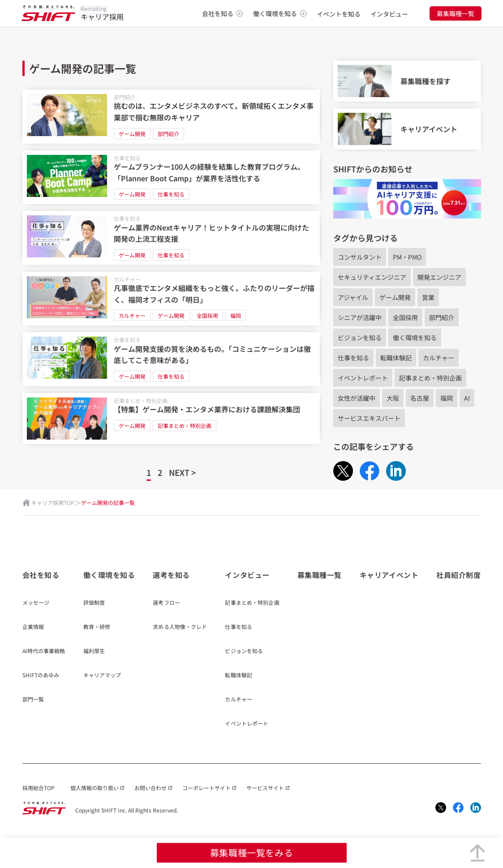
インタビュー (389, 14)
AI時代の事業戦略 (44, 651)
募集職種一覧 (456, 13)
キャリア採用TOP (53, 502)
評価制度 (94, 603)
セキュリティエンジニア (372, 277)
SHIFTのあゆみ (41, 676)
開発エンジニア (439, 277)
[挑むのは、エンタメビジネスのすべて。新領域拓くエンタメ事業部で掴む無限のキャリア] (171, 117)
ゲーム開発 (132, 134)
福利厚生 (94, 651)
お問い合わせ (150, 788)
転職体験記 (396, 358)
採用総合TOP (39, 788)
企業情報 (33, 627)
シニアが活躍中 (360, 317)
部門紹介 (125, 97)
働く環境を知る (280, 13)
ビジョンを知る (360, 338)
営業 (428, 297)
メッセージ (36, 603)
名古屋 (420, 398)
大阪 (393, 398)
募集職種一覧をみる (251, 853)
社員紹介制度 (458, 575)
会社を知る (223, 13)
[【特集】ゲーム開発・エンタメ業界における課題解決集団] (171, 419)
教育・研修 (97, 627)
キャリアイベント (389, 575)
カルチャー (127, 279)
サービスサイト (265, 788)
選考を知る (171, 575)
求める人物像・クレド (180, 627)
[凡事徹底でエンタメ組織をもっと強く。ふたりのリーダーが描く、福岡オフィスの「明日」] (171, 299)
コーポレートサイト (206, 788)
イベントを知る (339, 14)
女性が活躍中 (357, 398)
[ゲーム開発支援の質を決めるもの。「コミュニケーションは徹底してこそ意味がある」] (171, 359)
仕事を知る (127, 158)
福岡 (236, 315)
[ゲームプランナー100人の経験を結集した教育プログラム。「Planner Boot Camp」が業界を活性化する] (171, 177)
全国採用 (207, 315)
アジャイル (353, 297)
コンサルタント (360, 257)
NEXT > (182, 472)
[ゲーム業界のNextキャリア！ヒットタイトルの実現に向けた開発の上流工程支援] (171, 238)
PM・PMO (407, 257)
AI (467, 398)
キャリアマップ (102, 676)
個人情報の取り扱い (95, 788)
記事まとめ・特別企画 (141, 400)
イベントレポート (363, 378)
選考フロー (166, 603)
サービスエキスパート (369, 418)
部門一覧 (33, 700)
